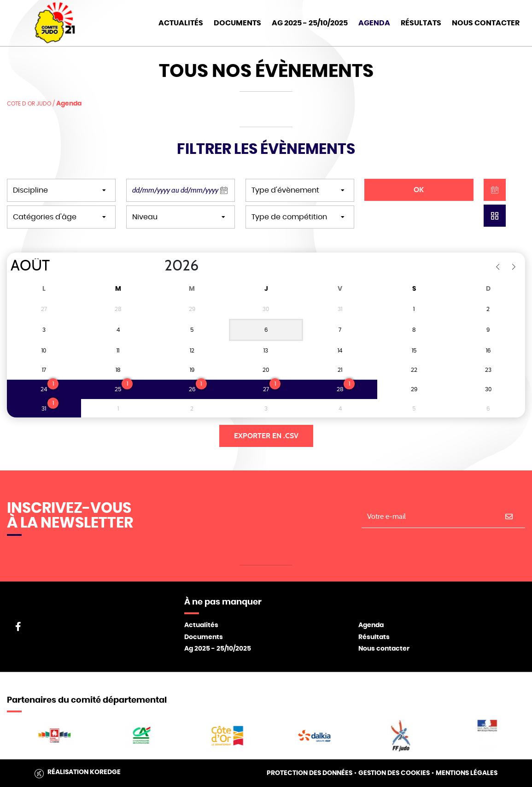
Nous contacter (384, 649)
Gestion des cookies (394, 773)
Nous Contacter (486, 23)
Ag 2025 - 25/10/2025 (218, 649)
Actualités (181, 23)
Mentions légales (467, 773)
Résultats (421, 23)
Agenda (374, 23)
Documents (237, 23)
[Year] (157, 266)
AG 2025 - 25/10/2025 (310, 23)
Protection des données (310, 773)
